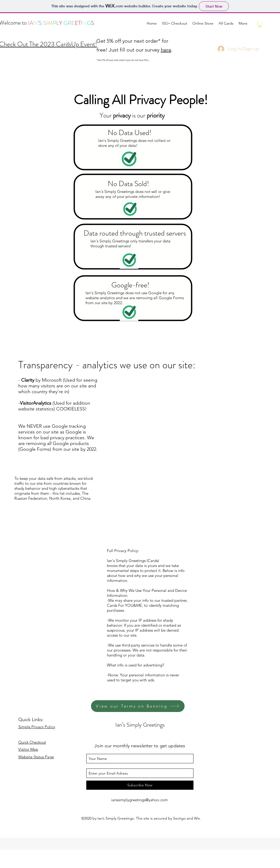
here (166, 50)
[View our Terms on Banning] (138, 706)
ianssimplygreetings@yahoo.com (139, 800)
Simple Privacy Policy (37, 727)
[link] (260, 25)
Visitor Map (28, 749)
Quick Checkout (32, 742)
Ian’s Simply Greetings (140, 725)
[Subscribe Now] (140, 785)
